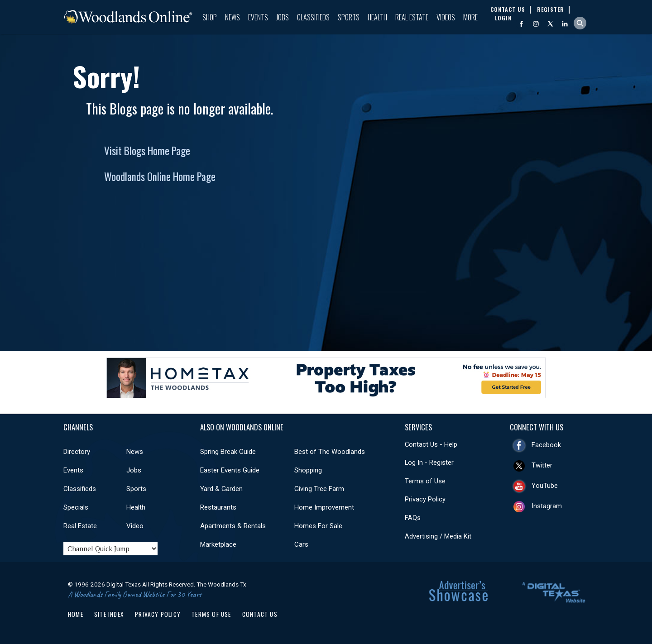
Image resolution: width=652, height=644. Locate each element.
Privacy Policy (425, 499)
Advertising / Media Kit (438, 536)
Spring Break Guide (228, 452)
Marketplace (218, 544)
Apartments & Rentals (233, 526)
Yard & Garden (221, 489)
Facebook (546, 445)
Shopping (308, 470)
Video (135, 526)
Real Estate (412, 17)
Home (76, 614)
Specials (76, 507)
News (233, 17)
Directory (77, 452)
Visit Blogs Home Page (147, 151)
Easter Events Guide (230, 470)
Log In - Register (429, 463)
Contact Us (260, 614)
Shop (210, 17)
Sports (349, 17)
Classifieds (313, 17)
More (470, 17)
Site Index (109, 614)
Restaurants (218, 507)
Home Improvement (324, 507)
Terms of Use (425, 481)
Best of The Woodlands (330, 452)
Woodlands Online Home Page (160, 177)
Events (258, 17)
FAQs (413, 518)
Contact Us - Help (431, 444)
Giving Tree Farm (319, 489)
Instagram (547, 506)
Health (377, 17)
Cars (301, 544)
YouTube (545, 486)
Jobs (283, 17)
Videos (446, 17)
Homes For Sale (318, 526)
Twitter (542, 465)
